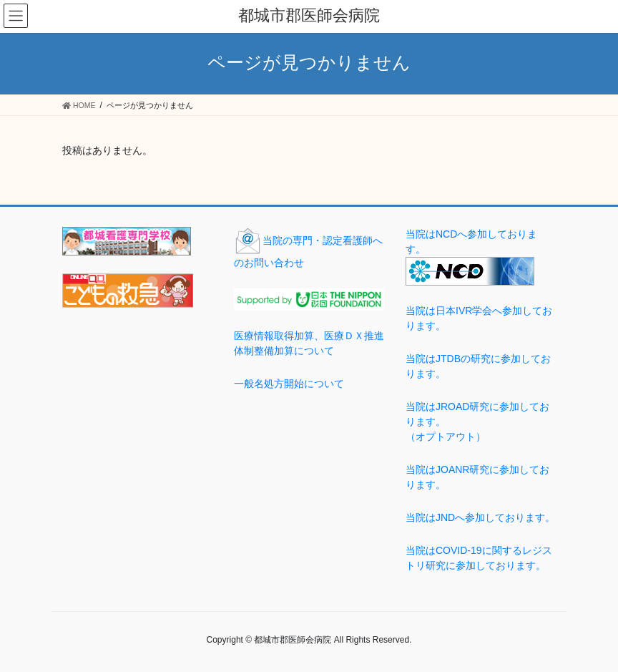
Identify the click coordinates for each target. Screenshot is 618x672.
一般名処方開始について (289, 384)
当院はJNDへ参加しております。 (480, 517)
